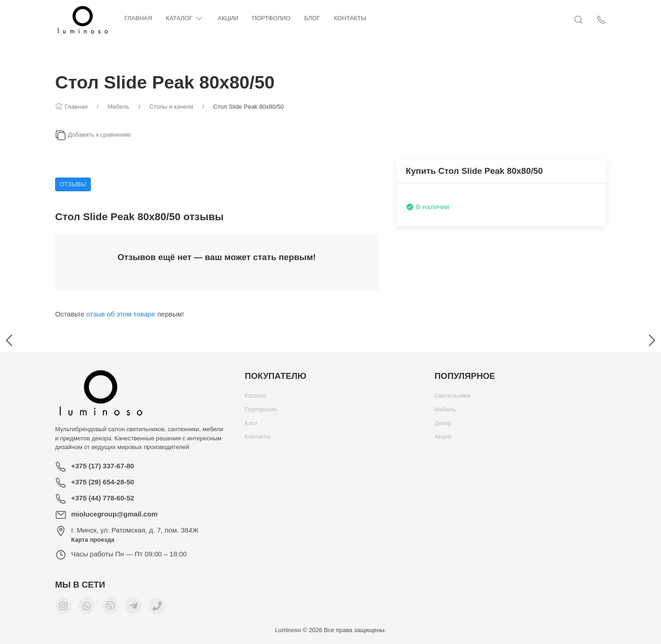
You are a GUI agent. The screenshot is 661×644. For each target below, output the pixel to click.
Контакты (350, 18)
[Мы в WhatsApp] (87, 608)
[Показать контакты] (601, 20)
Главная (138, 18)
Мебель (445, 412)
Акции (228, 18)
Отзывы (73, 184)
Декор (443, 425)
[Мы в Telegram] (134, 608)
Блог (312, 18)
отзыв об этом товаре (121, 314)
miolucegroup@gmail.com (114, 514)
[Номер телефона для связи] (157, 608)
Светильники (453, 398)
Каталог (185, 19)
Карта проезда (93, 540)
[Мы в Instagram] (63, 608)
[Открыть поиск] (578, 20)
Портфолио (271, 18)
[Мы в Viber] (110, 608)
